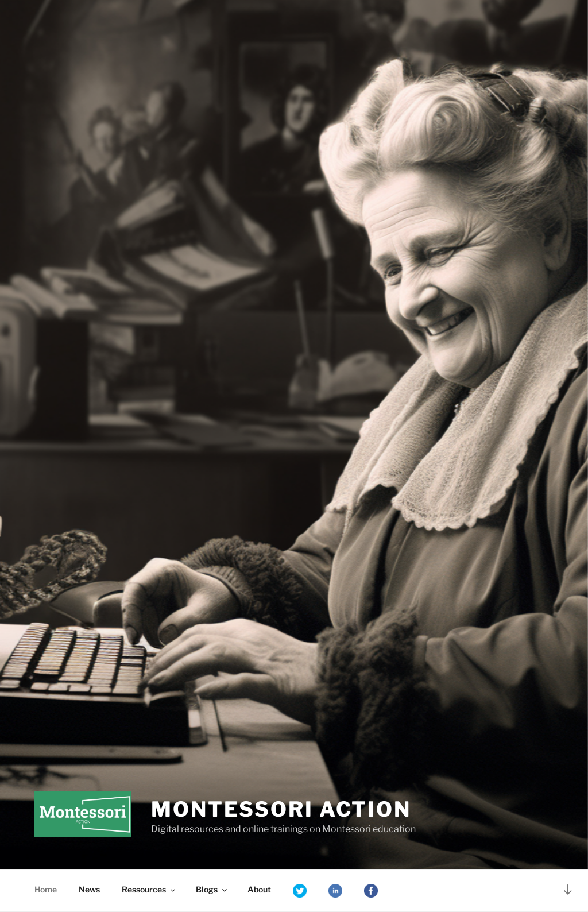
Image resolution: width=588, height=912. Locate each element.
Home (46, 889)
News (89, 889)
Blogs (212, 889)
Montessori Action (281, 809)
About (259, 889)
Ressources (149, 889)
